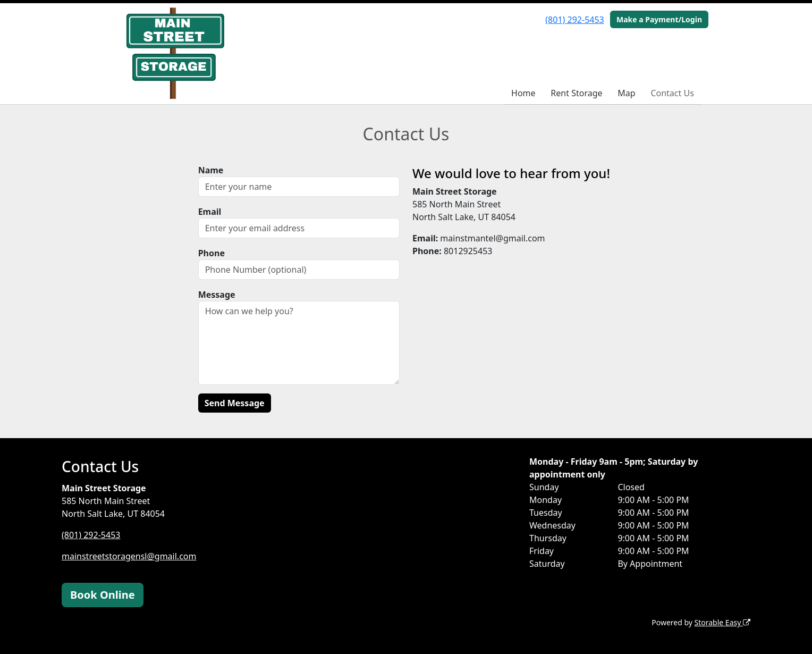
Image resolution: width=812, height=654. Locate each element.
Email (210, 212)
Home (523, 93)
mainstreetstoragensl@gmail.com (129, 556)
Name (211, 170)
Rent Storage (576, 93)
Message (217, 295)
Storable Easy (722, 622)
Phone (212, 253)
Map (626, 93)
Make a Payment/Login (659, 19)
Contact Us (672, 93)
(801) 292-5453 (574, 20)
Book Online (103, 595)
